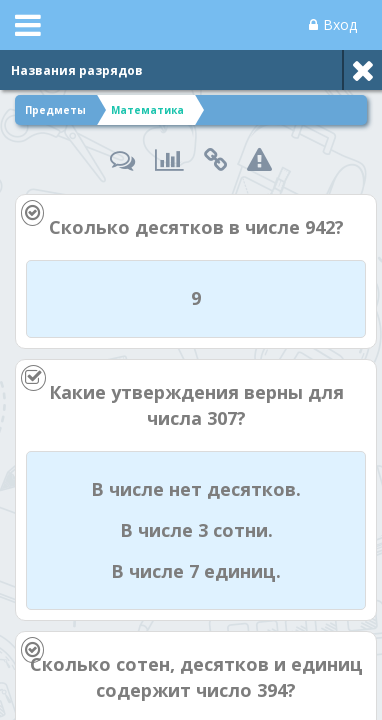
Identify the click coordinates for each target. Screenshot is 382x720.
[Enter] (191, 700)
